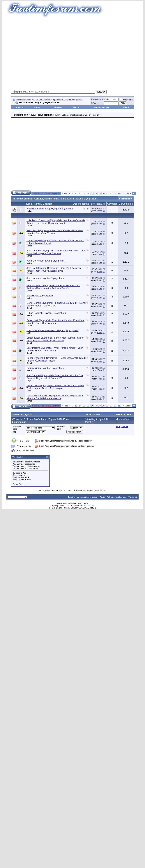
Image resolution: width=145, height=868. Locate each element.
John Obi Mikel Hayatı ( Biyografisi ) (46, 261)
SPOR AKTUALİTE (42, 100)
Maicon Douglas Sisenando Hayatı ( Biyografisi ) (53, 330)
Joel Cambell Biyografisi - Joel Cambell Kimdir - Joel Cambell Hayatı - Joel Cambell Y (55, 377)
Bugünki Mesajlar (101, 107)
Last (128, 193)
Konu (29, 204)
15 (84, 193)
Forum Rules (18, 484)
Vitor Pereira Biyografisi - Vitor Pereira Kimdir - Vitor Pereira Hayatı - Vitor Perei (55, 349)
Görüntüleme (126, 204)
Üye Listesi (56, 107)
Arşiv (102, 497)
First (65, 193)
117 (120, 193)
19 (99, 193)
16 (88, 193)
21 (107, 193)
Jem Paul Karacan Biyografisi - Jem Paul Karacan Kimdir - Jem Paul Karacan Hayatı (54, 269)
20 (103, 193)
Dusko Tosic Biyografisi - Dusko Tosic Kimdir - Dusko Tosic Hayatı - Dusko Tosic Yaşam (55, 387)
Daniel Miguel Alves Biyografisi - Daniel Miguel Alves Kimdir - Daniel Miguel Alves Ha (55, 397)
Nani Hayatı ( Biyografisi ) (40, 296)
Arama (126, 107)
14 (80, 193)
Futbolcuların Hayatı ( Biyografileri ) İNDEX (50, 209)
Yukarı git (133, 497)
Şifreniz (95, 103)
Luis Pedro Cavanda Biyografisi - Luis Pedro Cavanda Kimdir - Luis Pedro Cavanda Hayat (56, 222)
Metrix (29, 263)
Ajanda (76, 107)
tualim (29, 211)
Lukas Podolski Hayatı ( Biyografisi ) (46, 313)
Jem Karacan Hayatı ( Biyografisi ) (45, 278)
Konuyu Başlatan (43, 204)
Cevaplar (112, 204)
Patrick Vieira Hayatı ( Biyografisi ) (45, 368)
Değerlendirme (81, 204)
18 (96, 193)
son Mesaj (97, 204)
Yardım (37, 107)
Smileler (16, 475)
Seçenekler (125, 199)
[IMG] (15, 477)
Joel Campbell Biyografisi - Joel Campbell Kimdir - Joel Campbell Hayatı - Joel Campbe (56, 252)
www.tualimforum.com (87, 497)
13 (76, 193)
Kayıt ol (20, 107)
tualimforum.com (23, 100)
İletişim (71, 497)
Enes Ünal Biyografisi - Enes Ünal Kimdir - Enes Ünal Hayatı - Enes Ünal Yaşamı (55, 322)
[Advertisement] (67, 53)
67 (115, 193)
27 (111, 193)
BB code (16, 473)
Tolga (100, 254)
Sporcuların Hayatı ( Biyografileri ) (68, 100)
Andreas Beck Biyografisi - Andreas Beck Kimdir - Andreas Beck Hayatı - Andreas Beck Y (53, 287)
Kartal (29, 226)
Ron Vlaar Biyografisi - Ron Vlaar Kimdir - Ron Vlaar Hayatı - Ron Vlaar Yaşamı (55, 232)
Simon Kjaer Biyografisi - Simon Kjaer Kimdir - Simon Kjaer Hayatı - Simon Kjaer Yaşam (55, 339)
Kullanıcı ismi (97, 99)
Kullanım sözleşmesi (117, 497)
